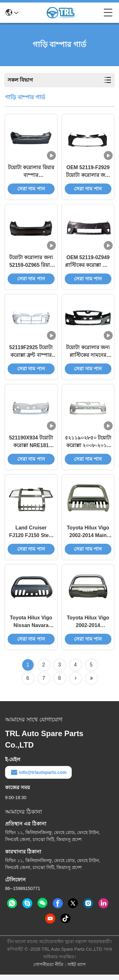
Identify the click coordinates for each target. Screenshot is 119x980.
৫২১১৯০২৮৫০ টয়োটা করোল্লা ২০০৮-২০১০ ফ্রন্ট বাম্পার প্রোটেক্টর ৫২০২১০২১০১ (88, 446)
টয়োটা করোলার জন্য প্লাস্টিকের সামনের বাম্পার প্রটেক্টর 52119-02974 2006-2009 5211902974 (88, 355)
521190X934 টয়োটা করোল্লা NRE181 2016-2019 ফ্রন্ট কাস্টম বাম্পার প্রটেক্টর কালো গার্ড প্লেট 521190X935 (31, 446)
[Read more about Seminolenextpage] (76, 684)
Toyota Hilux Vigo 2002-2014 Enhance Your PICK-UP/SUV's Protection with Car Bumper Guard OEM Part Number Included (88, 628)
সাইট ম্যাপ (76, 970)
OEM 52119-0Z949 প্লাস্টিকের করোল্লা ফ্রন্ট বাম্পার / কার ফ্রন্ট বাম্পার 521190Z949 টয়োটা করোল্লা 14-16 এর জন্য (88, 264)
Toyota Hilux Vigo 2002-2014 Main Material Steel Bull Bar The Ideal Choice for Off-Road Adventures (88, 537)
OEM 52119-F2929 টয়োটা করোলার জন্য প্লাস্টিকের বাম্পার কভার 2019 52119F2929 (88, 173)
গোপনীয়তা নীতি (48, 970)
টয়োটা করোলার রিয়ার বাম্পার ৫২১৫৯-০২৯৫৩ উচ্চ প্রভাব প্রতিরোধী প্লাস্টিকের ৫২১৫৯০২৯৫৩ (31, 173)
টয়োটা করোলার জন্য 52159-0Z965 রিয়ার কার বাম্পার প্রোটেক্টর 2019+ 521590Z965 (31, 264)
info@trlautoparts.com (38, 778)
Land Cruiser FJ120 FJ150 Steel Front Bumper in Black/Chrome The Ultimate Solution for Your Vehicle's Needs (31, 537)
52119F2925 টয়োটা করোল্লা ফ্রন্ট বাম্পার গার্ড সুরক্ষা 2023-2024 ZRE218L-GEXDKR (31, 355)
